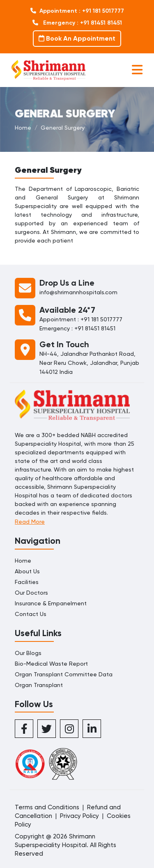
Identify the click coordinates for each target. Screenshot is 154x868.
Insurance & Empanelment (51, 603)
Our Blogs (28, 653)
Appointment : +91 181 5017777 (77, 11)
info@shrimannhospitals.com (78, 292)
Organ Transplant (39, 685)
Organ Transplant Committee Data (64, 674)
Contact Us (31, 614)
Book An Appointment (77, 38)
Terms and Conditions (47, 807)
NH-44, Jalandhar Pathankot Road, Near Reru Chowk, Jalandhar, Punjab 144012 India (89, 363)
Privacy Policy (79, 816)
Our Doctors (31, 593)
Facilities (27, 582)
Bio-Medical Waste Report (51, 664)
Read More (30, 522)
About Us (27, 571)
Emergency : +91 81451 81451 (77, 23)
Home (23, 128)
